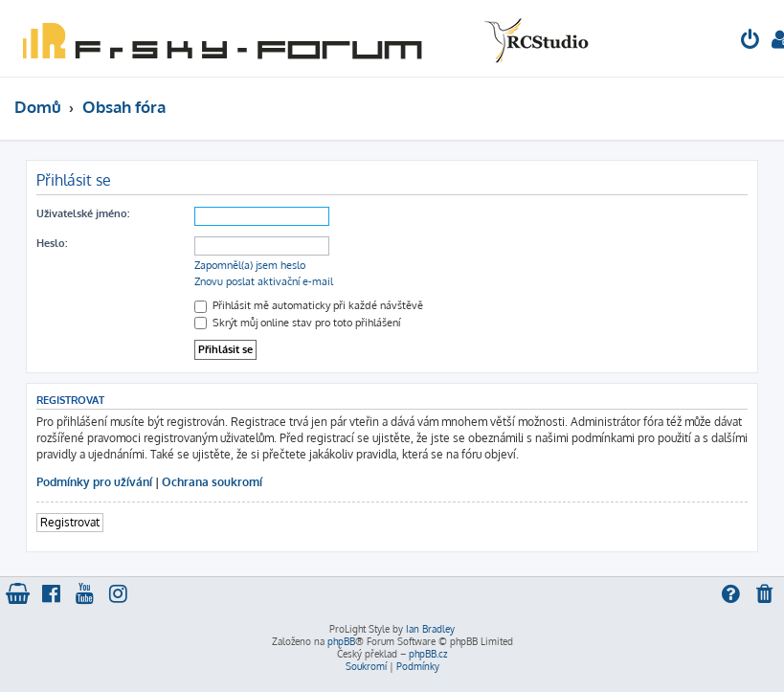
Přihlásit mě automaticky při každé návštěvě (309, 305)
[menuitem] (750, 42)
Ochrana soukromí (212, 482)
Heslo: (52, 243)
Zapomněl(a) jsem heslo (250, 265)
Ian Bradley (430, 629)
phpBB (341, 641)
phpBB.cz (428, 654)
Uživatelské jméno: (83, 213)
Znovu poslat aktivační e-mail (264, 281)
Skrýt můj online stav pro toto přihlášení (297, 323)
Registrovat (70, 522)
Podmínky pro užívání (94, 482)
